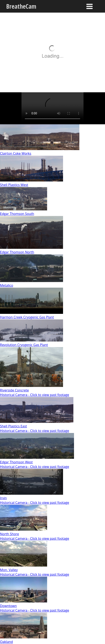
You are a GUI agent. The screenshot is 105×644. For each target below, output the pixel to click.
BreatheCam (21, 6)
